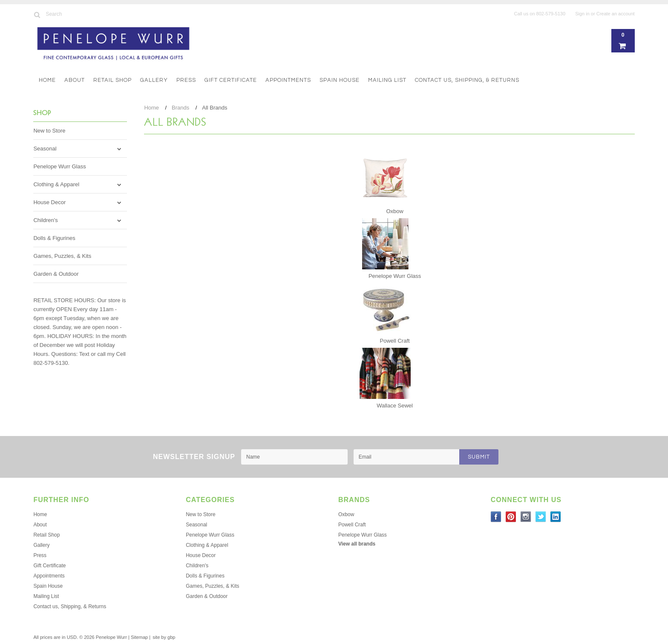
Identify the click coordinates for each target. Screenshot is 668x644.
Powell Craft (395, 341)
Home (47, 80)
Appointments (288, 80)
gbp (171, 637)
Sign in (582, 14)
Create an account (616, 14)
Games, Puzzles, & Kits (62, 256)
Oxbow (394, 211)
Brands (180, 108)
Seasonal (45, 149)
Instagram (526, 517)
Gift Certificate (231, 80)
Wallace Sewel (395, 406)
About (75, 80)
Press (186, 80)
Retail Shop (112, 80)
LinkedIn (556, 517)
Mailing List (387, 80)
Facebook (496, 517)
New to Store (49, 131)
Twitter (541, 517)
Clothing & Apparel (56, 184)
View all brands (357, 544)
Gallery (154, 80)
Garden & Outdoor (56, 274)
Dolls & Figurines (54, 238)
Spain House (340, 80)
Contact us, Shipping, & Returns (467, 80)
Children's (45, 220)
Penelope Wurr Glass (59, 166)
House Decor (49, 202)
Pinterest (511, 517)
